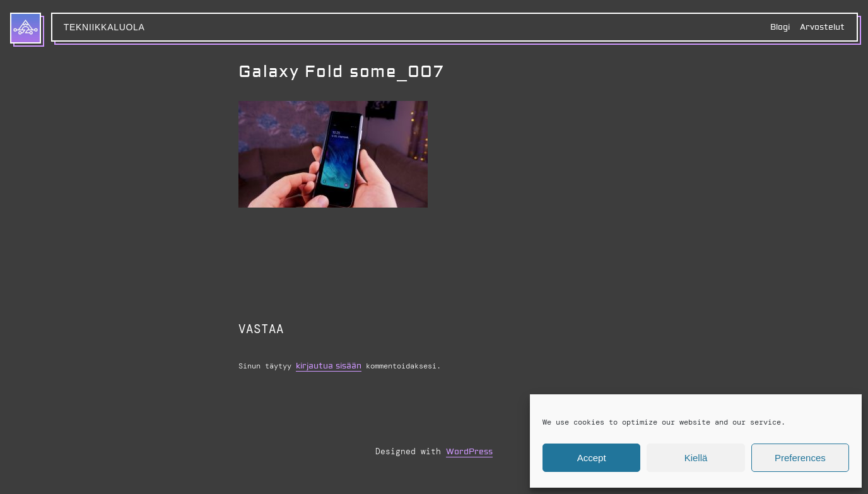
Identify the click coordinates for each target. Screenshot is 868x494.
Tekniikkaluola (104, 27)
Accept (592, 458)
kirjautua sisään (329, 366)
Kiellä (696, 458)
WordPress (469, 452)
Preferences (800, 458)
